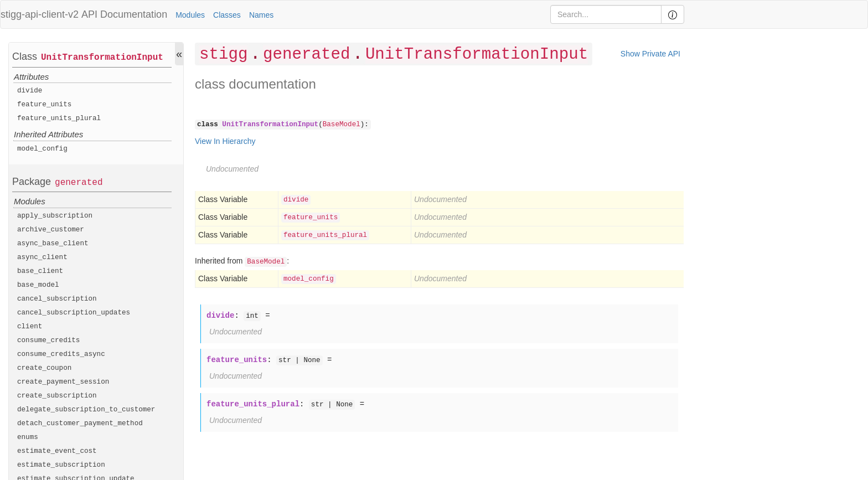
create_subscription (57, 396)
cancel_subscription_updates (74, 313)
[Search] (606, 14)
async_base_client (53, 244)
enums (28, 437)
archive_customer (51, 230)
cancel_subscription (57, 299)
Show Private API (650, 54)
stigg (223, 55)
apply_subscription (55, 216)
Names (261, 15)
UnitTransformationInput (102, 58)
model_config (42, 149)
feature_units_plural (59, 118)
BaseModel (342, 125)
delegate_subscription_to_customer (86, 410)
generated (79, 183)
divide (30, 91)
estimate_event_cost (57, 451)
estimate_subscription (61, 465)
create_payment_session (63, 382)
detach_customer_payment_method (80, 424)
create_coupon (44, 368)
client (30, 327)
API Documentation (124, 14)
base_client (40, 271)
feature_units (44, 105)
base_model (38, 285)
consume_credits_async (61, 354)
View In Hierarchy (225, 141)
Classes (227, 15)
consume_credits (48, 340)
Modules (190, 15)
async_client (42, 257)
